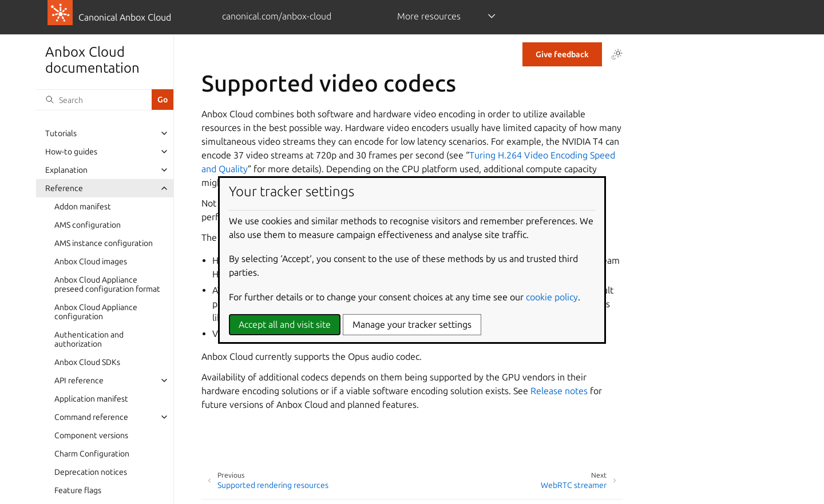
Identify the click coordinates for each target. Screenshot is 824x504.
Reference (64, 188)
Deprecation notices (91, 472)
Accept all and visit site (285, 324)
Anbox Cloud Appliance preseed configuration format (107, 284)
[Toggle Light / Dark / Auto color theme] (617, 54)
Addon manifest (83, 207)
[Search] (94, 100)
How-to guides (71, 152)
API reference (79, 380)
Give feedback (562, 54)
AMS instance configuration (104, 243)
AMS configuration (88, 225)
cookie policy (552, 297)
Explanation (66, 170)
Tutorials (61, 133)
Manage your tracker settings (412, 324)
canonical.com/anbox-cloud (277, 16)
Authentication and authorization (89, 339)
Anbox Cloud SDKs (87, 362)
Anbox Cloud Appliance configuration (96, 312)
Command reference (91, 417)
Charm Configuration (92, 454)
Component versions (91, 435)
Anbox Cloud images (91, 261)
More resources (429, 16)
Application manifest (91, 399)
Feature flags (78, 490)
